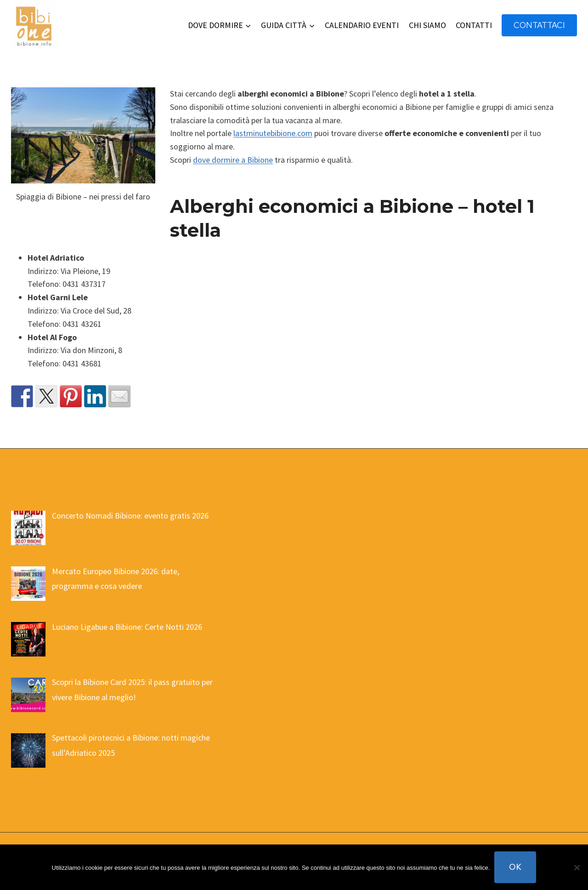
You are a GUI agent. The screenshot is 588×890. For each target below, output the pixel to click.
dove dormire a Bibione (233, 160)
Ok (515, 867)
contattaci (539, 25)
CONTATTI (474, 25)
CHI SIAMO (427, 25)
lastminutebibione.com (273, 133)
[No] (577, 867)
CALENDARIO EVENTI (362, 25)
